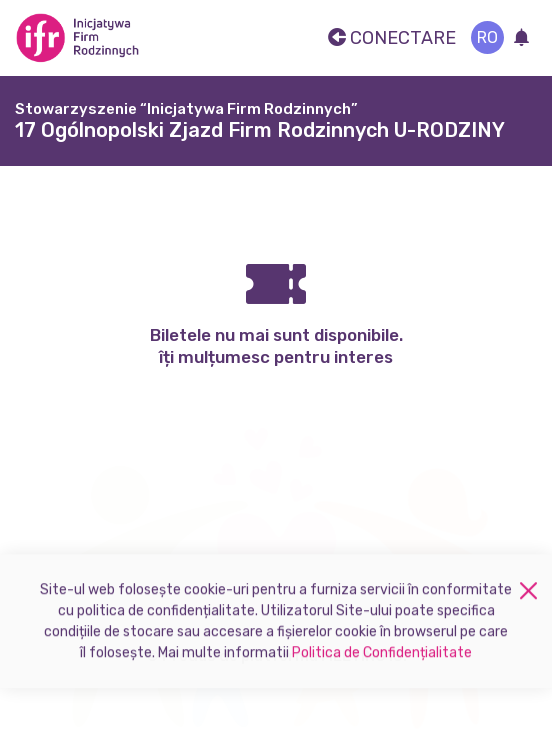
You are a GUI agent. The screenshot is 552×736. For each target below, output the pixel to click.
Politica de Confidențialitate (382, 658)
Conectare (392, 38)
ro (487, 37)
